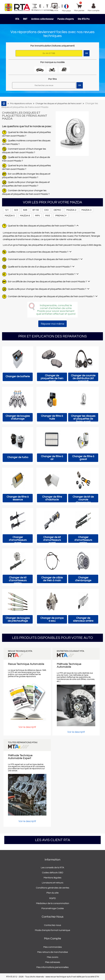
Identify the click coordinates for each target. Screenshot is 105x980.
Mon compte (52, 939)
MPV (37, 216)
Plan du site (52, 893)
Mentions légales (52, 878)
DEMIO (57, 210)
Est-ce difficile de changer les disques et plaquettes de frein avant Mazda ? (47, 282)
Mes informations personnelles (52, 967)
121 (7, 210)
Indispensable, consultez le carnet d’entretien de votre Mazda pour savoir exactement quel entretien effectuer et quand (56, 310)
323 (16, 210)
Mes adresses (53, 962)
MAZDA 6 (25, 216)
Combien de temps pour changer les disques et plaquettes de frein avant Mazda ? (51, 296)
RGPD (52, 898)
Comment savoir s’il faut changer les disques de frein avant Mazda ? (44, 259)
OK (80, 85)
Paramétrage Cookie (53, 908)
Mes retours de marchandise (53, 952)
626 (25, 210)
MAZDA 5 (10, 216)
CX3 (46, 210)
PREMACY (61, 216)
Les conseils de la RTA (52, 868)
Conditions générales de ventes (53, 888)
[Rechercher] (44, 85)
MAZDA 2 (71, 210)
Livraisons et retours (53, 883)
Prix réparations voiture (21, 104)
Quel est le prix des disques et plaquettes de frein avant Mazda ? (42, 274)
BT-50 (36, 210)
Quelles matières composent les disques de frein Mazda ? (38, 252)
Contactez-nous (53, 925)
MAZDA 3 (86, 210)
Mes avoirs (53, 957)
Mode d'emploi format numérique (52, 930)
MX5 (48, 216)
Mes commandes (53, 947)
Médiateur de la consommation (53, 903)
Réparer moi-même (52, 324)
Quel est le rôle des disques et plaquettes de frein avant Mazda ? (42, 226)
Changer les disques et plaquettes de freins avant (58, 104)
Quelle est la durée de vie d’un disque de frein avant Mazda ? (40, 267)
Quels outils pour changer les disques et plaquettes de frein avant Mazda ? (47, 289)
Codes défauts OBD (53, 873)
